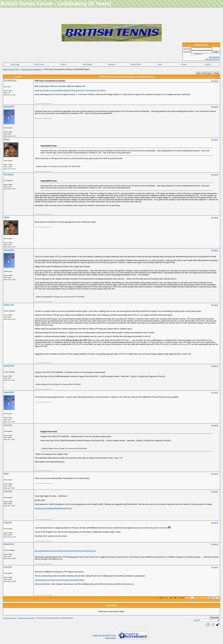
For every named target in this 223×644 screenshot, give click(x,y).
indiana (7, 139)
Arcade (184, 64)
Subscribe (215, 618)
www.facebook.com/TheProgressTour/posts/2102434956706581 (60, 580)
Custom (208, 64)
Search (63, 64)
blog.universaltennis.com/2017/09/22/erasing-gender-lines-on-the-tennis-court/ (65, 551)
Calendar (112, 64)
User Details (87, 64)
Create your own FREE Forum (104, 635)
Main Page (15, 64)
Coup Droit (8, 425)
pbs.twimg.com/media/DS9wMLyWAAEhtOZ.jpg (53, 508)
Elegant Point (9, 305)
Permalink (215, 81)
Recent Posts (136, 64)
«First (161, 598)
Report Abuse (111, 638)
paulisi (6, 474)
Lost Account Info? (212, 59)
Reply (216, 73)
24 (175, 598)
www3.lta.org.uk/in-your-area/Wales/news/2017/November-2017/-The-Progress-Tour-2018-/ (70, 90)
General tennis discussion (32, 69)
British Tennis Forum (11, 69)
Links (160, 64)
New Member (214, 57)
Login (216, 52)
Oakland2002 (9, 106)
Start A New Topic (204, 73)
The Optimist (9, 174)
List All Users (39, 64)
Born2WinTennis (10, 80)
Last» (182, 598)
